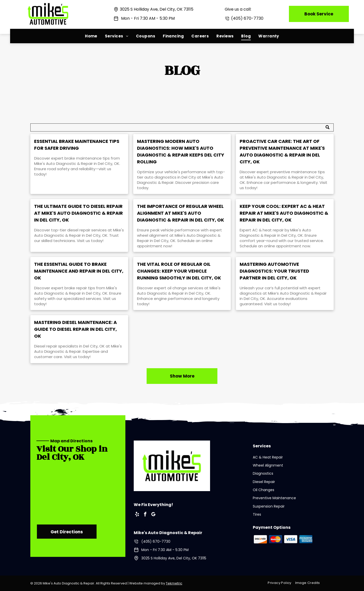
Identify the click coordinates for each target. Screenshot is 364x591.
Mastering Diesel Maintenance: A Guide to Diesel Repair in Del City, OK (75, 329)
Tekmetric (174, 583)
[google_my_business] (153, 515)
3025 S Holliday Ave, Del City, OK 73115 (157, 9)
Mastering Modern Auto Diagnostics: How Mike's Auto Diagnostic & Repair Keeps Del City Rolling (181, 151)
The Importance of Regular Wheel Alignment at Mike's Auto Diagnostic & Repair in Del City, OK (180, 213)
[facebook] (145, 515)
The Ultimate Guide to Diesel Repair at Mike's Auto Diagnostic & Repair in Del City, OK (78, 213)
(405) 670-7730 (247, 18)
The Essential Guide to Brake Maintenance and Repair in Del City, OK (79, 271)
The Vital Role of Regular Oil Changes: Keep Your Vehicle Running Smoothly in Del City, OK (179, 271)
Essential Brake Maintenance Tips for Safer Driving (77, 145)
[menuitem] (91, 36)
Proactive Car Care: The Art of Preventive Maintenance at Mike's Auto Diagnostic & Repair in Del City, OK (282, 151)
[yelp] (137, 515)
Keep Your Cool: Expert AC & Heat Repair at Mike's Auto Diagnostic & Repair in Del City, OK (284, 213)
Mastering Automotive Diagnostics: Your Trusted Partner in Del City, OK (274, 271)
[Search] (182, 127)
